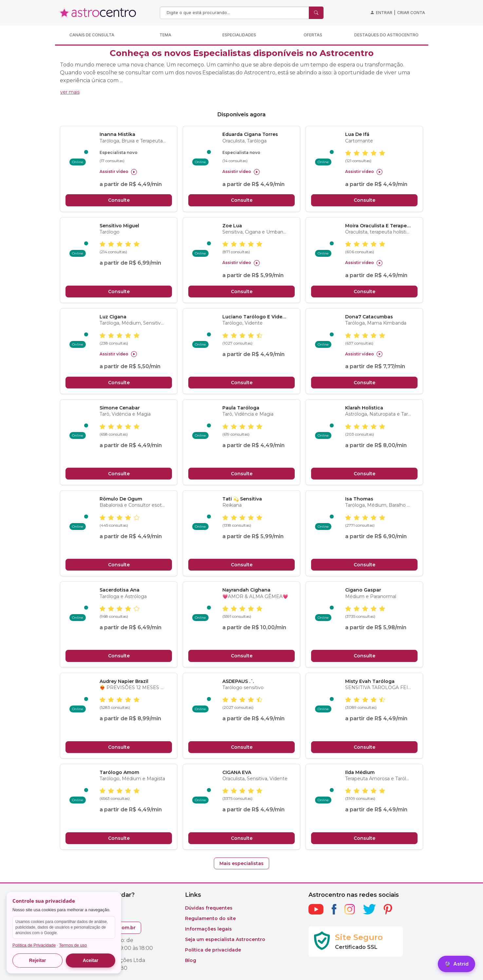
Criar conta (411, 13)
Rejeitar (37, 960)
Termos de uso (73, 945)
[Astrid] (456, 964)
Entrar (384, 13)
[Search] (235, 13)
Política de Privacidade (34, 945)
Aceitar (91, 960)
